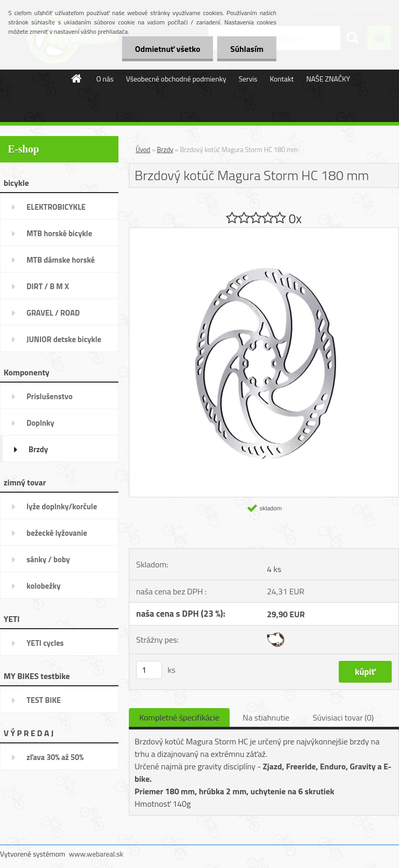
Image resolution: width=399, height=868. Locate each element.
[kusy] (149, 670)
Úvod (143, 150)
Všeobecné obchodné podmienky (176, 79)
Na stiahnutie (266, 717)
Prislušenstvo (50, 396)
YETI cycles (45, 643)
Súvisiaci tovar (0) (343, 717)
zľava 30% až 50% (55, 757)
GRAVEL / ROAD (53, 313)
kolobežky (43, 586)
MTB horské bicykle (59, 233)
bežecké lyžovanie (57, 533)
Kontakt (282, 79)
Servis (248, 79)
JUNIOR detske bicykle (64, 339)
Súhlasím (247, 49)
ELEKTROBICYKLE (56, 207)
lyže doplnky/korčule (62, 506)
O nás (105, 79)
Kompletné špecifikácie (179, 717)
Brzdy (38, 449)
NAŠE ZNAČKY (328, 79)
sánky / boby (48, 559)
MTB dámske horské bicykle (61, 263)
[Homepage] (77, 78)
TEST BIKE (44, 700)
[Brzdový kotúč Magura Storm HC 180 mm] (264, 232)
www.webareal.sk (96, 854)
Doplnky (40, 423)
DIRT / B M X (48, 286)
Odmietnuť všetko (167, 49)
